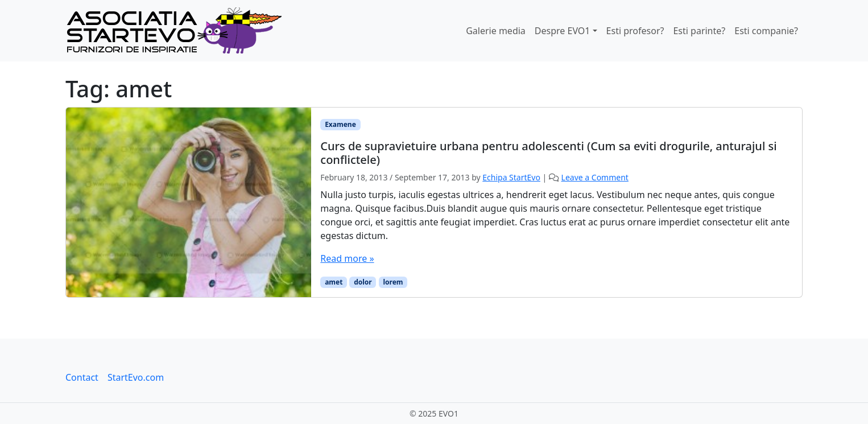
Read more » (347, 258)
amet (334, 282)
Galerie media (496, 31)
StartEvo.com (136, 377)
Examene (340, 124)
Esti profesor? (635, 31)
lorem (393, 282)
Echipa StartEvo (511, 177)
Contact (82, 377)
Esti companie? (766, 31)
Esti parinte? (699, 31)
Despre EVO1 (563, 31)
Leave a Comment (595, 177)
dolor (363, 282)
